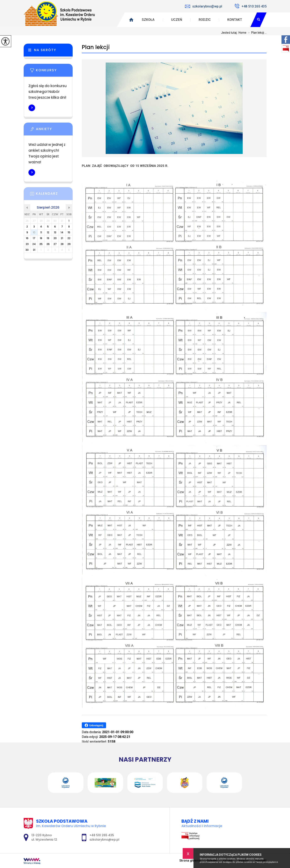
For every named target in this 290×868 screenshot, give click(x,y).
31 (34, 250)
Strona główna (190, 861)
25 (41, 244)
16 (27, 238)
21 (62, 238)
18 (41, 238)
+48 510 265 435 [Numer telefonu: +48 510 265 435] (102, 835)
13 (55, 232)
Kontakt (235, 20)
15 (69, 232)
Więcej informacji (32, 108)
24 (34, 244)
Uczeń (177, 20)
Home (242, 33)
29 (69, 244)
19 (48, 238)
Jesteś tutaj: (230, 33)
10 (34, 232)
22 (69, 238)
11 (41, 232)
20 (55, 238)
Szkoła (148, 20)
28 (62, 244)
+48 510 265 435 (251, 6)
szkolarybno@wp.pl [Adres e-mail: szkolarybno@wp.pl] (104, 840)
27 (55, 244)
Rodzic (205, 20)
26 (48, 244)
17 (34, 238)
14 (62, 232)
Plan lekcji (96, 47)
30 (27, 250)
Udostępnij (94, 725)
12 (48, 232)
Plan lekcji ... (256, 33)
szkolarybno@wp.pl (204, 6)
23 (27, 244)
